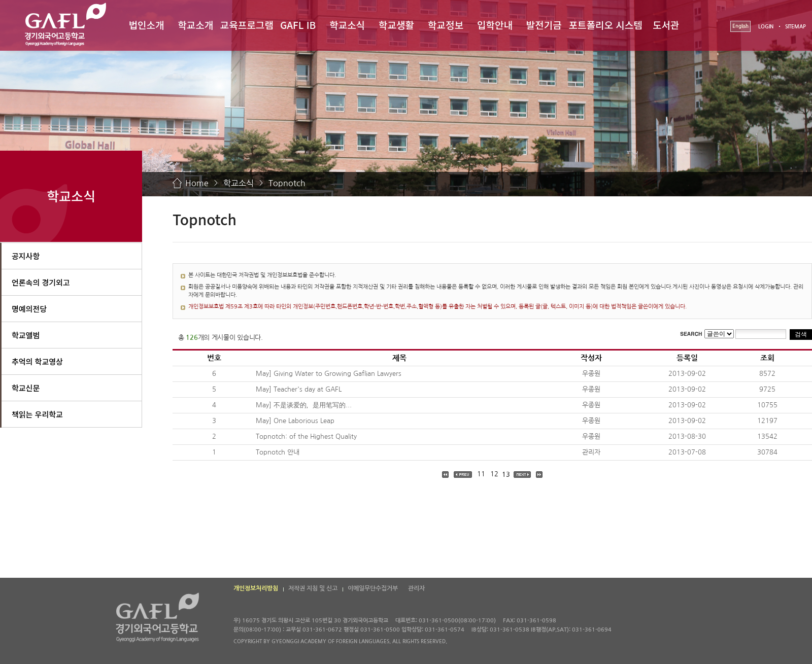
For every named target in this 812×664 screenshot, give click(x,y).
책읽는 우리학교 (37, 414)
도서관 (666, 25)
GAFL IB (298, 25)
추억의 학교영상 (37, 361)
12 (494, 474)
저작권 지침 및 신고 (313, 588)
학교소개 (195, 25)
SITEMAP (796, 27)
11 (481, 474)
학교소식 (347, 25)
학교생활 (396, 25)
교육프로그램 (247, 25)
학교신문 (26, 388)
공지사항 (26, 256)
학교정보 (446, 25)
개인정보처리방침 (256, 588)
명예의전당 (29, 309)
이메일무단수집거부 (373, 588)
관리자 (416, 588)
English (740, 26)
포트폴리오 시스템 (606, 25)
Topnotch (287, 183)
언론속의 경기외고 (41, 282)
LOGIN (766, 27)
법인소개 (146, 25)
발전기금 (544, 25)
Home (197, 183)
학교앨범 (26, 335)
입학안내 (495, 25)
